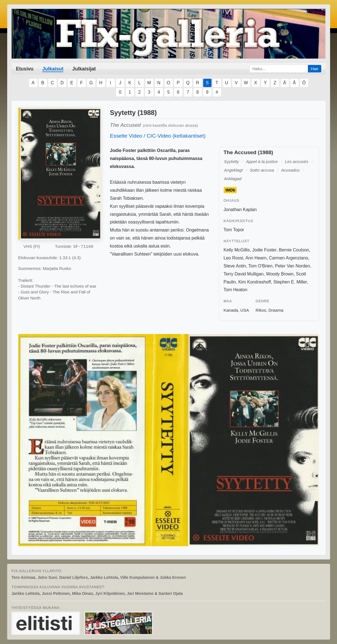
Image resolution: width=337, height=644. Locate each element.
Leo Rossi (233, 258)
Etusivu (25, 69)
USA (245, 310)
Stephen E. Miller (290, 282)
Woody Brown (280, 274)
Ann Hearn (256, 258)
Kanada (231, 310)
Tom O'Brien (260, 266)
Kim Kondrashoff (255, 282)
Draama (276, 310)
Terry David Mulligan (244, 274)
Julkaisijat (84, 69)
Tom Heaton (236, 290)
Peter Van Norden (292, 266)
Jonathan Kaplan (240, 210)
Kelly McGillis (237, 250)
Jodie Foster (264, 250)
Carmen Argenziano (288, 258)
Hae (315, 69)
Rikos (261, 310)
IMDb (230, 190)
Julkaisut (53, 69)
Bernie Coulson (294, 250)
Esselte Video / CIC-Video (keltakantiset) (158, 136)
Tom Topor (234, 230)
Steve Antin (235, 266)
